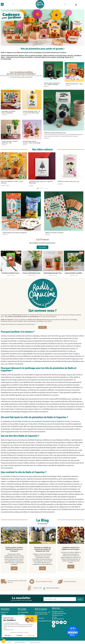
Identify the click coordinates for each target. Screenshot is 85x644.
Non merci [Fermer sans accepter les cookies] (8, 635)
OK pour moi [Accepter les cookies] (31, 635)
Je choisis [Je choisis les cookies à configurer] (19, 635)
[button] (4, 641)
